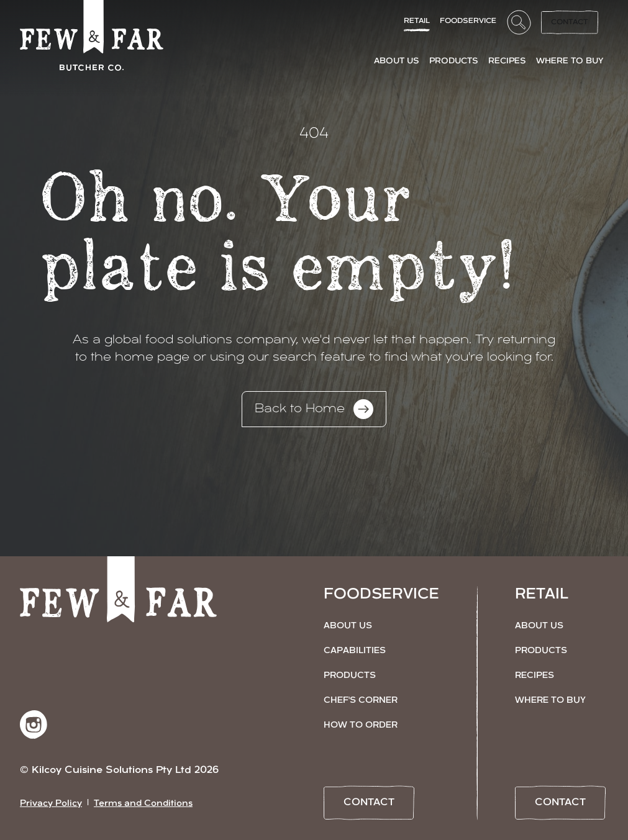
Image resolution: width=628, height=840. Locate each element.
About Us (348, 626)
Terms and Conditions (143, 804)
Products (350, 676)
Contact (570, 22)
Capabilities (355, 651)
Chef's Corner (361, 701)
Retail (417, 21)
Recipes (535, 676)
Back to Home (314, 409)
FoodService (468, 21)
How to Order (361, 725)
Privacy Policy (51, 804)
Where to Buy (550, 701)
